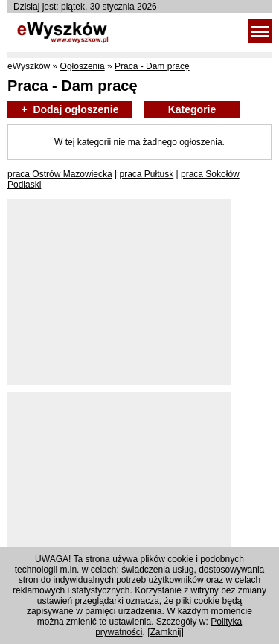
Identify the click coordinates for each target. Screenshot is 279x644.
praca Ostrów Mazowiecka (60, 174)
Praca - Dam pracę (152, 66)
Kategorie (192, 109)
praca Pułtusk (147, 174)
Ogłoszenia (83, 66)
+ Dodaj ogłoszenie (70, 109)
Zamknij (166, 632)
